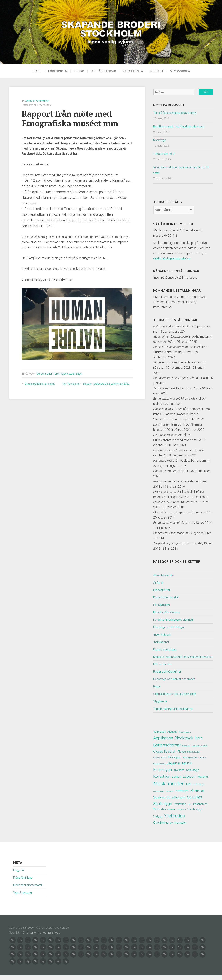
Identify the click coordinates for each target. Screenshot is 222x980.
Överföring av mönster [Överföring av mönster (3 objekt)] (170, 828)
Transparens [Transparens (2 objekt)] (200, 809)
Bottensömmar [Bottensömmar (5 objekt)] (167, 750)
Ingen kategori (163, 635)
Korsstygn (160, 140)
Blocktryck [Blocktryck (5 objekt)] (184, 743)
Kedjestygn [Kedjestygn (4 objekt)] (163, 775)
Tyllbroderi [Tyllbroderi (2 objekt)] (160, 815)
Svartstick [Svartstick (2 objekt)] (180, 809)
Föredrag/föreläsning (167, 612)
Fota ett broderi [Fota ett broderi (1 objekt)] (194, 757)
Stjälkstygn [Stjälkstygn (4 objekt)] (163, 809)
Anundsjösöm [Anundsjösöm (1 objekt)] (185, 737)
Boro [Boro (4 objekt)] (199, 743)
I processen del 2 (165, 154)
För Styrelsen (162, 605)
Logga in (19, 875)
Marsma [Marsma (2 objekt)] (203, 782)
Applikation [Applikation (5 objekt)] (163, 743)
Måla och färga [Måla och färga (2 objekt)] (195, 790)
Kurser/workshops (165, 650)
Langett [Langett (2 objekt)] (177, 782)
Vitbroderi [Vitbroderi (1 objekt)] (171, 815)
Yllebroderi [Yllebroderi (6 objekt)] (174, 821)
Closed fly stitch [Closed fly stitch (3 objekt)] (165, 757)
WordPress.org (23, 898)
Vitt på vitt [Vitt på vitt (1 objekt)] (181, 815)
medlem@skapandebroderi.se (173, 259)
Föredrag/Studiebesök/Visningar (174, 620)
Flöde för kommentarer (28, 890)
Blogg (80, 71)
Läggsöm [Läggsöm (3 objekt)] (190, 782)
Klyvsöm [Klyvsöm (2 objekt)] (179, 775)
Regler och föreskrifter (168, 677)
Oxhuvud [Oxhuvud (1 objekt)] (169, 797)
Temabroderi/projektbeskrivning (174, 714)
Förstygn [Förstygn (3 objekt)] (175, 762)
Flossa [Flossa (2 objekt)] (182, 757)
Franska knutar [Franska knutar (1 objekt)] (160, 763)
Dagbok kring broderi (166, 598)
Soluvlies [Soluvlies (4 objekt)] (195, 802)
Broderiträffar (45, 373)
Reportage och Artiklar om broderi (175, 684)
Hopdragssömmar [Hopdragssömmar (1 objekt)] (190, 763)
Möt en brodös (163, 670)
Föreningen (57, 71)
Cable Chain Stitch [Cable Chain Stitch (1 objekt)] (200, 751)
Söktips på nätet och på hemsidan (175, 699)
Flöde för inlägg (23, 883)
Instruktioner (161, 642)
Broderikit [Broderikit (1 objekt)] (186, 751)
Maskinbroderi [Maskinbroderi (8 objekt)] (169, 789)
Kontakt (158, 71)
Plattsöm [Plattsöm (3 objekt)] (182, 796)
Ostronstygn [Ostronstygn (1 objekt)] (159, 797)
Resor (157, 692)
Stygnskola (181, 71)
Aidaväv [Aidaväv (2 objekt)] (172, 737)
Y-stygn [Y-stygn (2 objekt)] (158, 822)
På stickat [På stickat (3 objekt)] (197, 796)
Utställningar (105, 71)
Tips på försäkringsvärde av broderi (176, 113)
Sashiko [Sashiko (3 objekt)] (159, 803)
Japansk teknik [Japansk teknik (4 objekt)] (179, 768)
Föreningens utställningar (69, 373)
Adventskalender (164, 575)
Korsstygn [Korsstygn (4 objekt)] (162, 782)
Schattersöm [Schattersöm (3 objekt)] (176, 803)
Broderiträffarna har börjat (41, 383)
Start (36, 71)
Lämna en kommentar (37, 101)
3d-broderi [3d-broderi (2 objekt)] (160, 737)
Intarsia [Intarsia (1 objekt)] (203, 763)
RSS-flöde (55, 938)
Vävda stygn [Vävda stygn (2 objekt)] (195, 815)
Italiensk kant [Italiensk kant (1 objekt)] (159, 769)
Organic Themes (37, 938)
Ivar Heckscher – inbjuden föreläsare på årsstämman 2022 (94, 383)
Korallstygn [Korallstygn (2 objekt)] (192, 775)
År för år (158, 583)
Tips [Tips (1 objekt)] (189, 810)
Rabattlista (134, 71)
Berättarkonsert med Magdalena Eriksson (180, 127)
